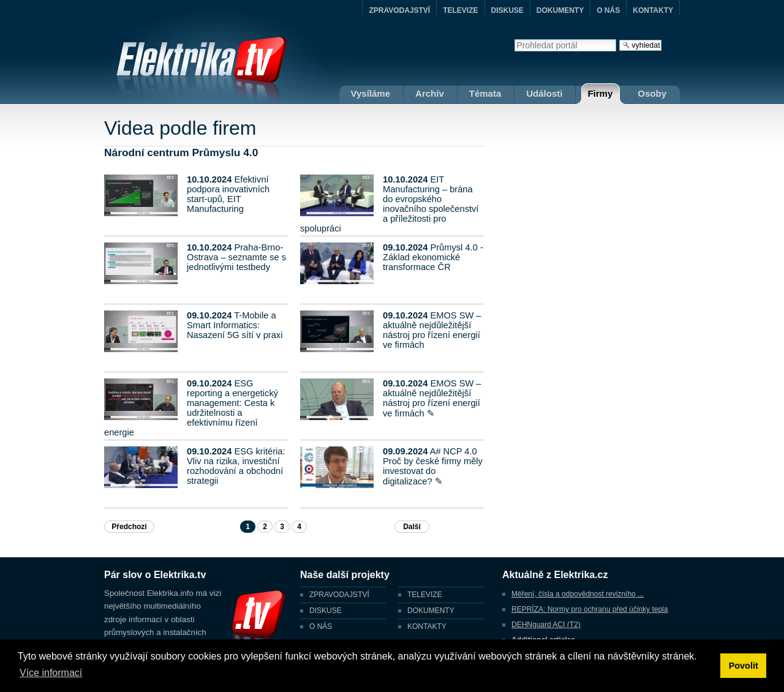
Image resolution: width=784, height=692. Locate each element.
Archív (430, 93)
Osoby (652, 93)
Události (544, 93)
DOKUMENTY (560, 10)
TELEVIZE (460, 10)
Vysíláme (371, 93)
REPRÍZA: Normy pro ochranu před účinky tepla (590, 609)
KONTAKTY (653, 10)
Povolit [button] (744, 666)
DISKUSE (507, 10)
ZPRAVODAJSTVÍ (399, 10)
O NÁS (608, 10)
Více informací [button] (51, 673)
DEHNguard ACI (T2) (546, 625)
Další (412, 527)
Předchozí (129, 527)
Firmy (600, 93)
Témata (485, 93)
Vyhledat (514, 39)
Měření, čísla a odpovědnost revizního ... (578, 594)
